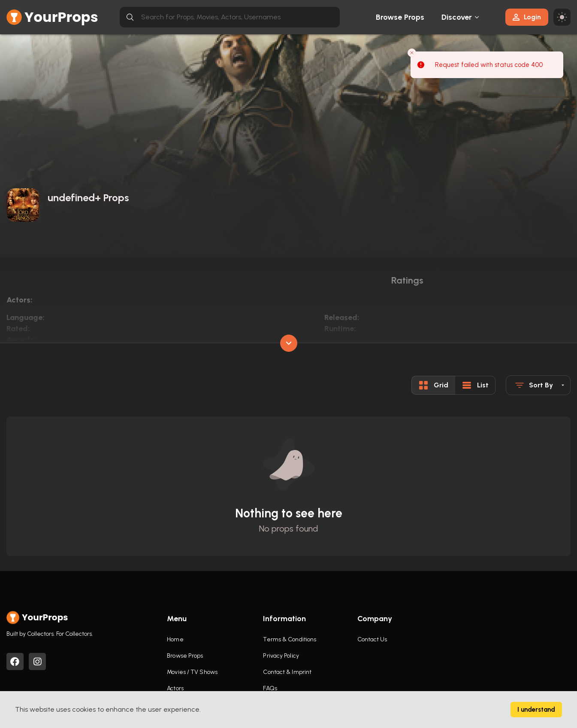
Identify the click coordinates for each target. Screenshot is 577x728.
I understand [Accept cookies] (536, 710)
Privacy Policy (281, 656)
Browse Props (400, 17)
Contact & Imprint (287, 672)
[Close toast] (412, 53)
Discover (457, 17)
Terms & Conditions (290, 639)
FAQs (270, 688)
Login (527, 17)
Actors (175, 688)
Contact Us (372, 639)
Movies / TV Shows (192, 672)
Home (175, 639)
